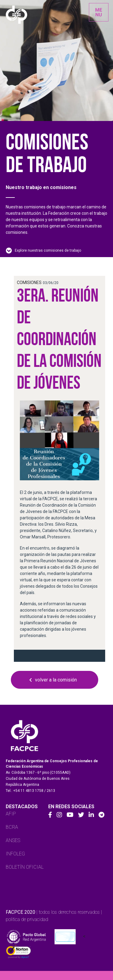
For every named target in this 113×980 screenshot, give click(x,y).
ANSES (13, 840)
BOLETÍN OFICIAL (25, 867)
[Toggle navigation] (99, 12)
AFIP (11, 814)
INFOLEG (15, 854)
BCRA (12, 827)
